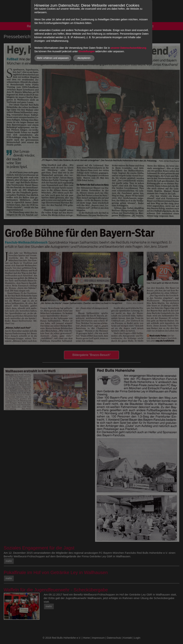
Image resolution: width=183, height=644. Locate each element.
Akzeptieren (84, 58)
